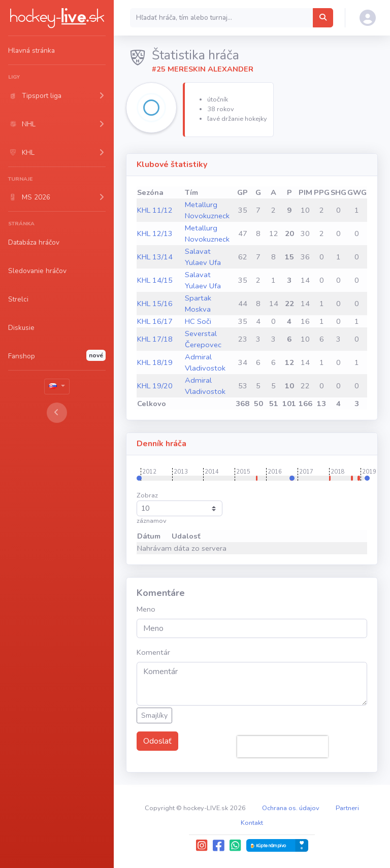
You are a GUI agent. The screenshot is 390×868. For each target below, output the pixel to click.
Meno (146, 609)
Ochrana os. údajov (291, 808)
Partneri (347, 808)
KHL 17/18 (155, 339)
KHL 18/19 (155, 362)
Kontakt (252, 823)
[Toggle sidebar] (57, 413)
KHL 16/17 (155, 321)
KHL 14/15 (155, 280)
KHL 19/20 (155, 386)
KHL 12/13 (155, 233)
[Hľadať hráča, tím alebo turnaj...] (323, 18)
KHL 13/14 (155, 257)
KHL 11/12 (155, 210)
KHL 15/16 (155, 304)
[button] (57, 95)
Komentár (153, 652)
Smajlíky (154, 715)
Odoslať (157, 741)
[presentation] (283, 747)
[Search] (222, 18)
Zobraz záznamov (180, 508)
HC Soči (198, 321)
